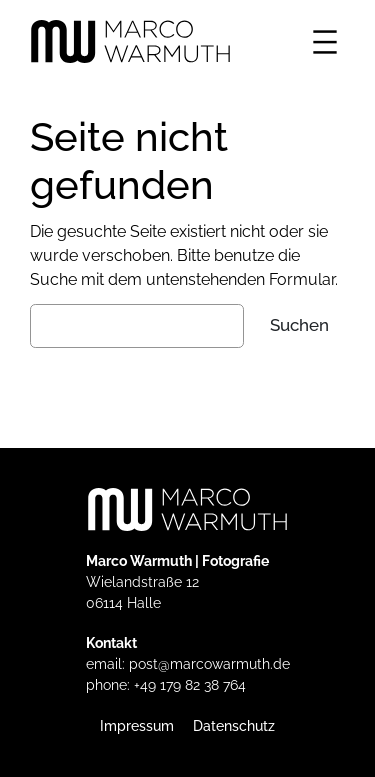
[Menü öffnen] (325, 42)
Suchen (299, 325)
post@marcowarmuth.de (209, 664)
